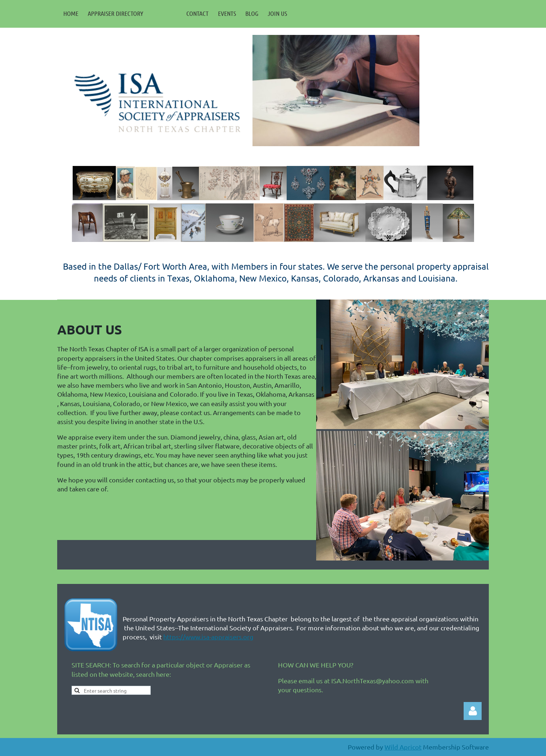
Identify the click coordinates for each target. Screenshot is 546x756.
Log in (473, 711)
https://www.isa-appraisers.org (208, 637)
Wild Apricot (403, 747)
